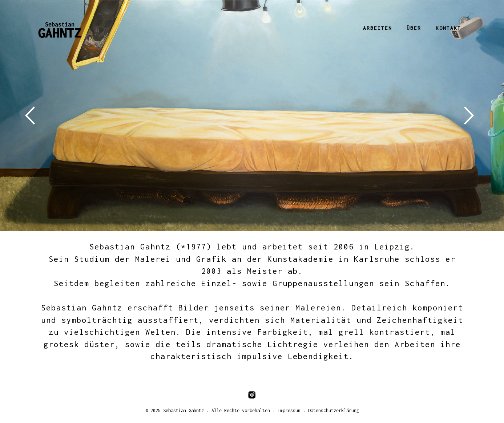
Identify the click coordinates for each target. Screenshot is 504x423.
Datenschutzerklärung (334, 410)
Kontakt (448, 28)
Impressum (289, 410)
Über (414, 28)
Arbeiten (378, 28)
